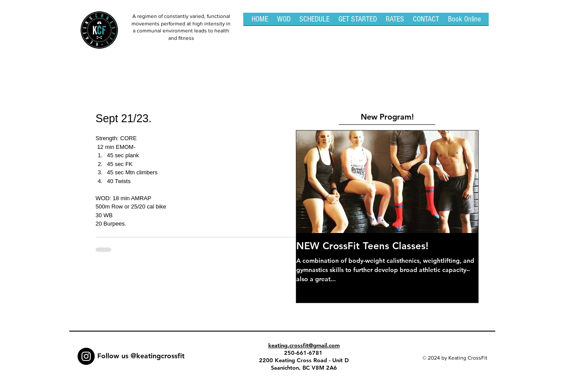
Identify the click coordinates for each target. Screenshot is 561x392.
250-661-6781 (304, 353)
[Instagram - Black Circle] (86, 356)
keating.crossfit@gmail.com (304, 345)
